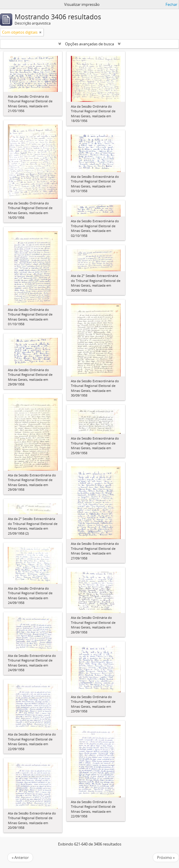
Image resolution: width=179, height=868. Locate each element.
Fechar (171, 4)
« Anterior (20, 857)
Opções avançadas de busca (90, 44)
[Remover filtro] (40, 32)
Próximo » (166, 857)
